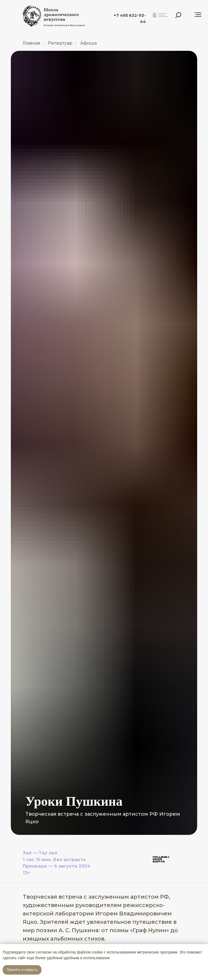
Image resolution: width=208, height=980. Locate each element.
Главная (32, 43)
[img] (160, 15)
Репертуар (60, 43)
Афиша (88, 43)
